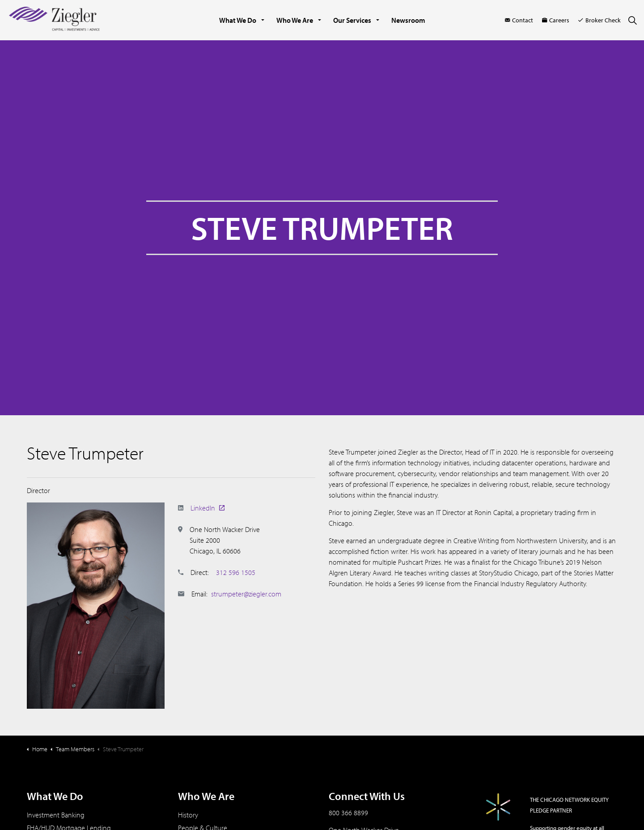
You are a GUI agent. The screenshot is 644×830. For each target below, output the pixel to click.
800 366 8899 (348, 813)
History (188, 815)
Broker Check (600, 20)
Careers (556, 20)
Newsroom (408, 20)
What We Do (238, 20)
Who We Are (295, 20)
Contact (519, 20)
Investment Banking (56, 815)
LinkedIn (208, 508)
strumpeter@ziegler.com (246, 594)
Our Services (352, 20)
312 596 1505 (236, 572)
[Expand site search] (632, 20)
